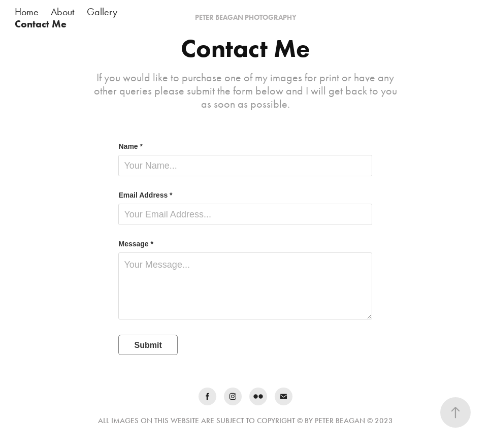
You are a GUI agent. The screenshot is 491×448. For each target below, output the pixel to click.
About (62, 12)
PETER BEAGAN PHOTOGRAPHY (246, 18)
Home (27, 12)
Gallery (102, 12)
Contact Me (41, 24)
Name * (130, 146)
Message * (136, 244)
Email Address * (145, 195)
